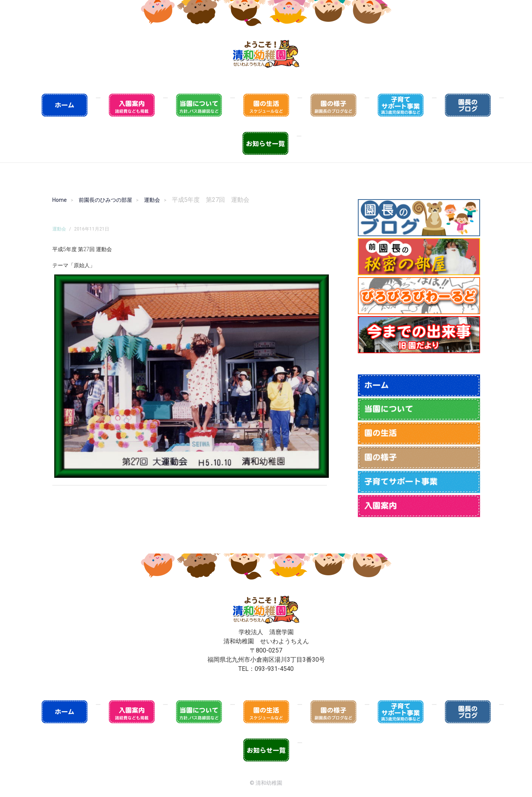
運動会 (152, 200)
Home (60, 200)
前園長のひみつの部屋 (105, 200)
